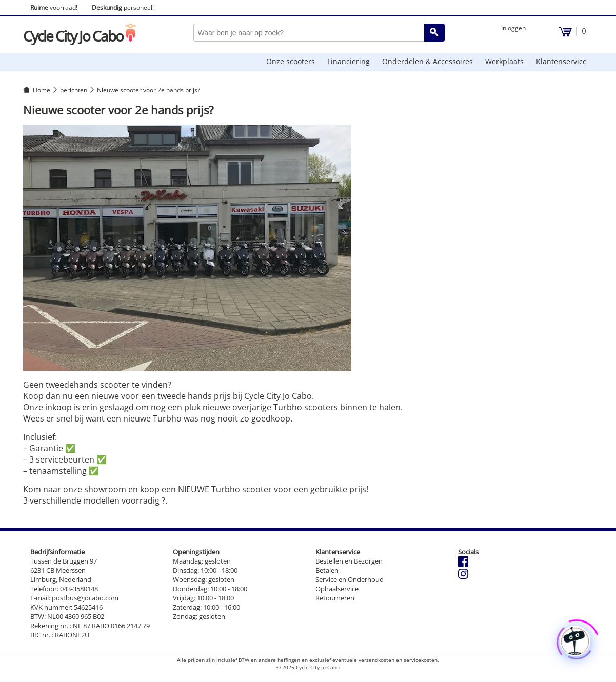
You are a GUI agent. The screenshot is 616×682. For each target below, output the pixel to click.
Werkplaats (504, 61)
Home (42, 90)
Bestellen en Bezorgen (349, 561)
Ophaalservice (337, 589)
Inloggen (513, 28)
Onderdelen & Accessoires (428, 61)
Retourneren (335, 598)
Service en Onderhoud (350, 579)
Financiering (349, 61)
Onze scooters (291, 61)
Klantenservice (561, 61)
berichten (74, 90)
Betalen (327, 570)
